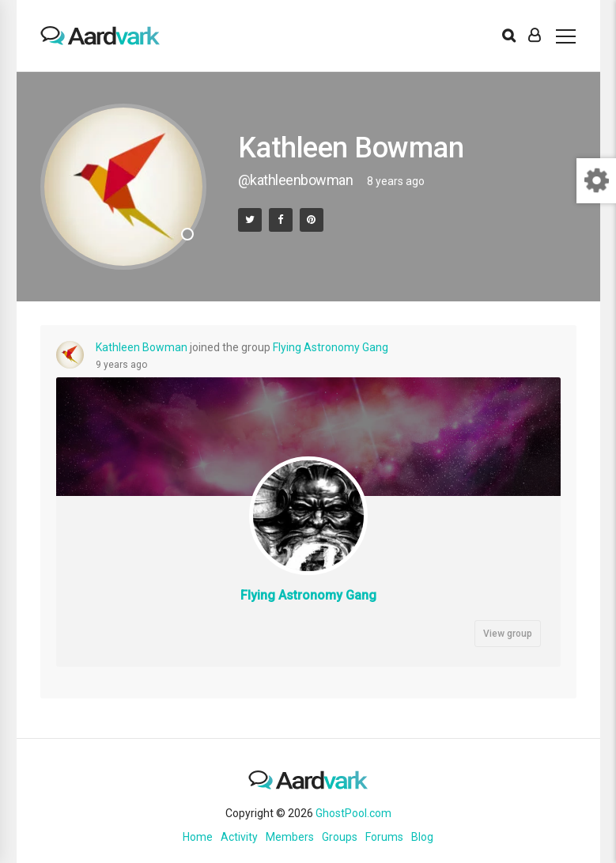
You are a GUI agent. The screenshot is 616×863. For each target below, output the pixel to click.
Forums (384, 837)
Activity (239, 837)
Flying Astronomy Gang (331, 347)
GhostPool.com (353, 813)
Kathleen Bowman (142, 347)
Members (290, 837)
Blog (422, 837)
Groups (340, 837)
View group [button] (508, 634)
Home (198, 837)
